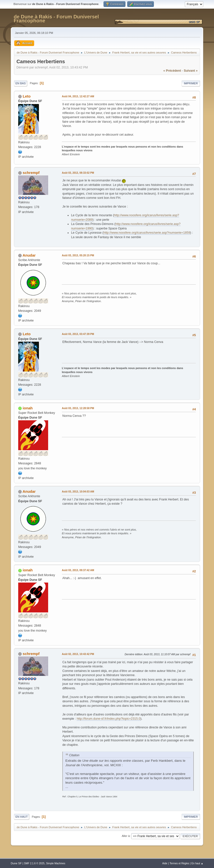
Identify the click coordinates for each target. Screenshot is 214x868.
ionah (28, 408)
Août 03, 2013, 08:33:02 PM (78, 173)
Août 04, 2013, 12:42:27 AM (78, 96)
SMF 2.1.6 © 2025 (34, 863)
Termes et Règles (179, 863)
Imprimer (191, 83)
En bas (21, 83)
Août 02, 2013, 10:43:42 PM (78, 654)
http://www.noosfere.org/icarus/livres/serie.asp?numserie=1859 (147, 233)
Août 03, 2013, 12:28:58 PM (78, 408)
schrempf (31, 173)
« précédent (172, 71)
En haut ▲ (198, 863)
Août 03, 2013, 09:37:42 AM (78, 570)
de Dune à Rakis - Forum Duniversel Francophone (56, 19)
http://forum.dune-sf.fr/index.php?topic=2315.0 (108, 719)
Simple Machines (56, 863)
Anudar (29, 255)
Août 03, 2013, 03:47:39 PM (78, 334)
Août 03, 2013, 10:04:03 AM (78, 492)
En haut (22, 817)
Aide (165, 863)
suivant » (191, 71)
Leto (27, 96)
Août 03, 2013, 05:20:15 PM (78, 255)
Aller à (126, 836)
